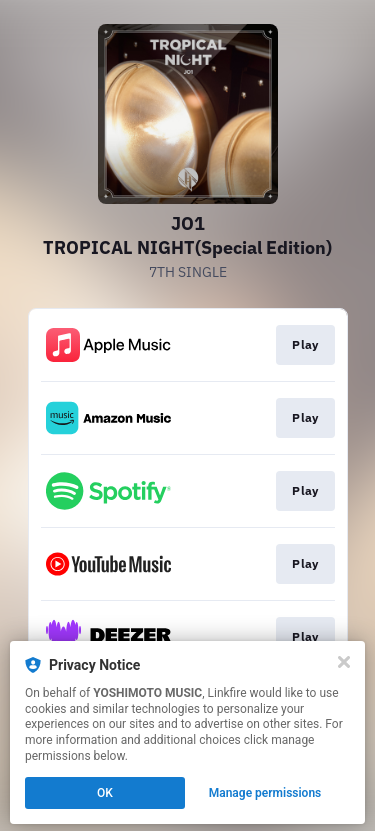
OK (105, 793)
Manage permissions (265, 793)
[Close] (344, 662)
